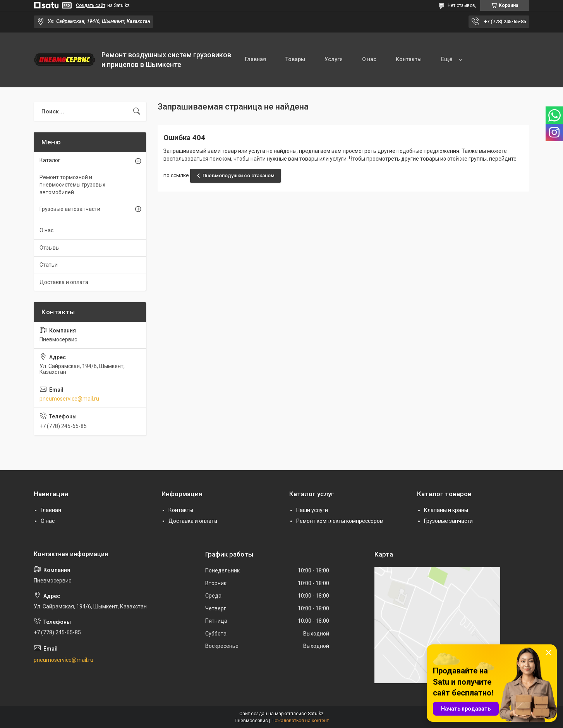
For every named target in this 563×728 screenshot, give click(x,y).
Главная (255, 59)
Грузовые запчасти (448, 521)
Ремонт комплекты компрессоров (340, 521)
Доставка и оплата (64, 282)
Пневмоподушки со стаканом (239, 176)
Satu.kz (316, 714)
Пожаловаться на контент (300, 721)
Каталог (50, 160)
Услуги (334, 59)
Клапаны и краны (446, 510)
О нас (369, 59)
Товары (295, 59)
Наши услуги (312, 510)
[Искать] (137, 111)
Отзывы (50, 248)
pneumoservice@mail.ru (69, 399)
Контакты (409, 59)
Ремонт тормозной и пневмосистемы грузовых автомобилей (72, 185)
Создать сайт (91, 5)
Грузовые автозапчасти (70, 209)
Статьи (49, 265)
